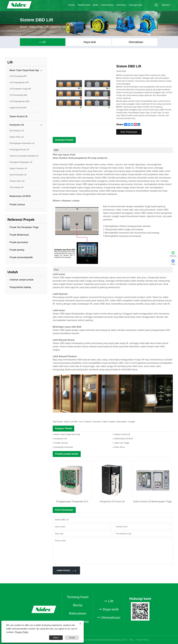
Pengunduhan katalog (20, 287)
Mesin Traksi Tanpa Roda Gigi (24, 70)
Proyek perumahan (19, 242)
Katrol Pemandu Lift (18, 175)
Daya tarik (90, 42)
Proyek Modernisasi (19, 235)
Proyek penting (17, 250)
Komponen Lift (17, 125)
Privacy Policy (142, 640)
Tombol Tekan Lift (17, 181)
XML (131, 640)
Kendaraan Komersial (64, 447)
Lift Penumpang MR (18, 76)
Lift (47, 27)
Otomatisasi (136, 42)
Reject (56, 638)
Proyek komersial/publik (21, 257)
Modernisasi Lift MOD (20, 196)
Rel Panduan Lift (17, 131)
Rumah (71, 5)
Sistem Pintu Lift (17, 137)
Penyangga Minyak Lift (19, 150)
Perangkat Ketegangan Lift (21, 162)
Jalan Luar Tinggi (122, 443)
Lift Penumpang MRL (19, 95)
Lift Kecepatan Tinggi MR (20, 89)
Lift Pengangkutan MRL (20, 101)
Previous (53, 460)
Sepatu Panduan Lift (18, 168)
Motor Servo (120, 447)
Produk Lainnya (17, 205)
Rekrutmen (121, 5)
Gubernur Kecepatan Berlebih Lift (24, 156)
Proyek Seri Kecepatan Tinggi (24, 227)
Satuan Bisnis (107, 5)
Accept (72, 638)
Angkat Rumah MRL (18, 108)
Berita (95, 5)
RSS (124, 640)
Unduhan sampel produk (22, 280)
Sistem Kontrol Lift (60, 27)
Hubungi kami (136, 5)
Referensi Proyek (21, 220)
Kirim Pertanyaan (129, 132)
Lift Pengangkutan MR (19, 82)
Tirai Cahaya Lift (17, 187)
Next (53, 504)
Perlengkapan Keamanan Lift (22, 143)
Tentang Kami (84, 5)
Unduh (13, 272)
